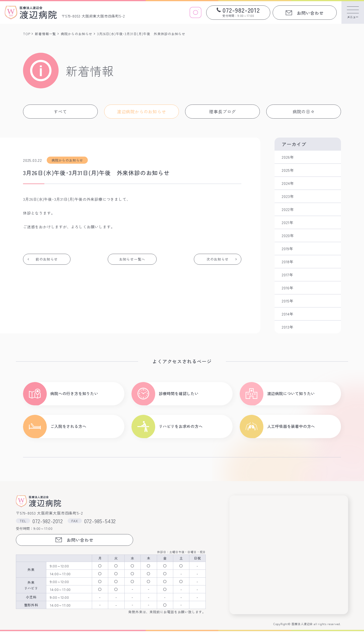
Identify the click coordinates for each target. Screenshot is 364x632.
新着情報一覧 (45, 34)
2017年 (287, 275)
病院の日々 (304, 111)
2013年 (288, 327)
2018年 (288, 262)
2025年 (288, 170)
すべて (60, 111)
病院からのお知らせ (77, 34)
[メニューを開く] (353, 12)
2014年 (288, 314)
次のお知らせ (217, 259)
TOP (27, 34)
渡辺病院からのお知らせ (142, 111)
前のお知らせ (47, 259)
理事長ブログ (222, 111)
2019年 (287, 249)
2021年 (288, 222)
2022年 (288, 209)
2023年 (288, 196)
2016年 (288, 288)
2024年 (288, 183)
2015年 (288, 301)
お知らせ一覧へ (132, 259)
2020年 (288, 235)
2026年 (288, 157)
